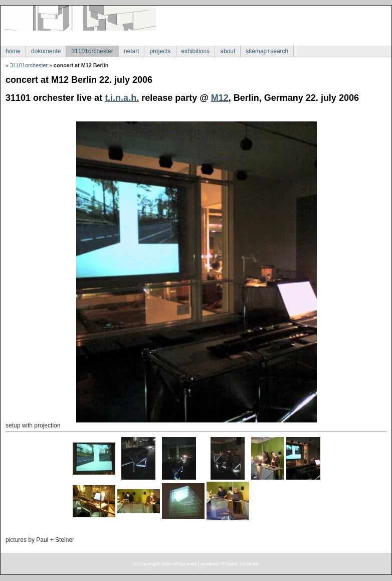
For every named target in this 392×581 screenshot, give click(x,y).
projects (160, 51)
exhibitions (196, 51)
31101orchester (92, 51)
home (13, 51)
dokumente (46, 51)
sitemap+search (267, 51)
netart (132, 51)
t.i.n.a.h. (122, 98)
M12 (220, 98)
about (228, 51)
